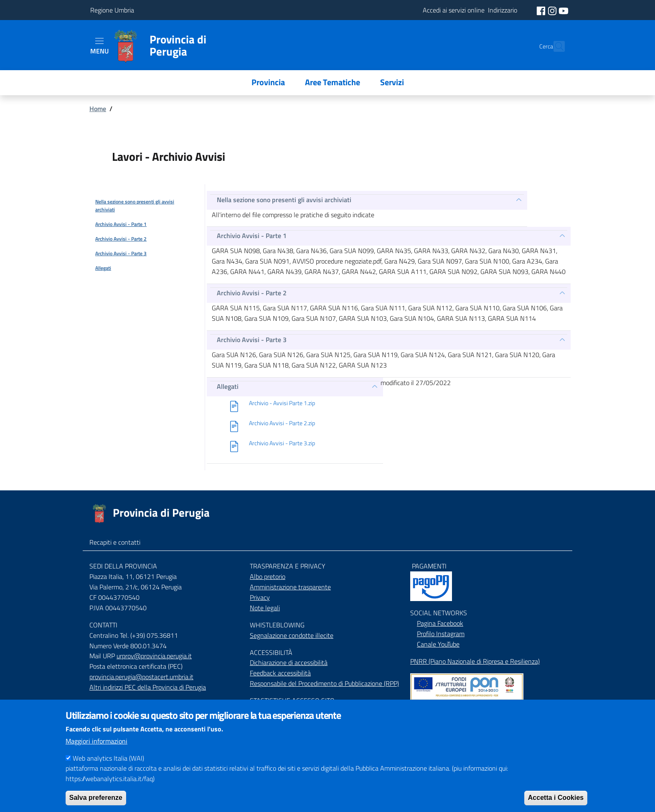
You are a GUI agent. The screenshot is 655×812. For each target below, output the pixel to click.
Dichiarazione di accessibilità (289, 662)
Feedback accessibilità (280, 673)
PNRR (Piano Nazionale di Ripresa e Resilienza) (475, 661)
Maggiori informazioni (96, 752)
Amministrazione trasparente (290, 587)
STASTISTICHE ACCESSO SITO (292, 700)
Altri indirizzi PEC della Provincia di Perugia (148, 687)
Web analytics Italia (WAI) (108, 769)
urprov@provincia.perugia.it (154, 656)
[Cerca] (555, 46)
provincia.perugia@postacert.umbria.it (141, 677)
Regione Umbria (112, 10)
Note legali (265, 608)
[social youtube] (564, 10)
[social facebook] (542, 10)
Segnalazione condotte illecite (292, 635)
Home (98, 109)
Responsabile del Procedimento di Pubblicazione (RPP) (324, 683)
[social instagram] (553, 10)
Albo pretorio (268, 576)
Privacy (260, 597)
